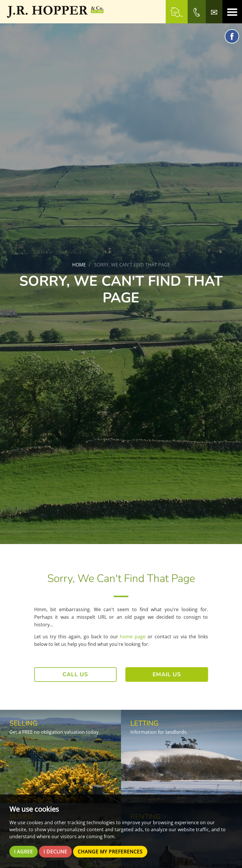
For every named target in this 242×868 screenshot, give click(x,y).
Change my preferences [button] (110, 852)
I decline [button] (55, 852)
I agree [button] (24, 852)
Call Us (75, 674)
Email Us (167, 674)
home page (133, 637)
